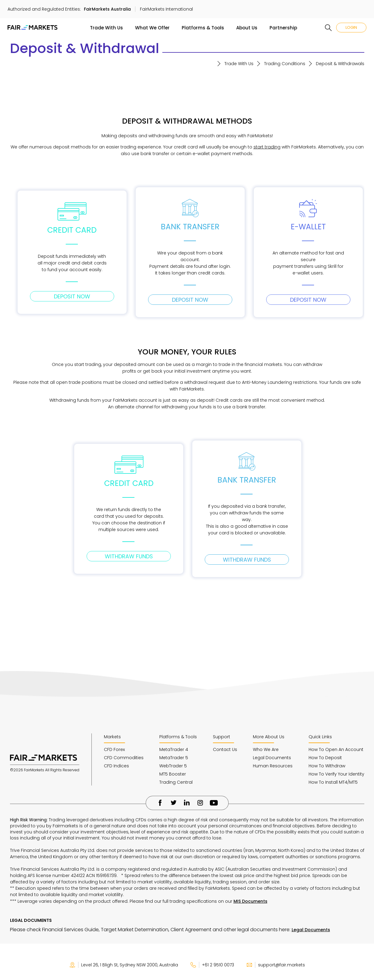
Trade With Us (106, 28)
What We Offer (152, 28)
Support (222, 737)
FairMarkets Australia (107, 9)
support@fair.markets (276, 965)
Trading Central (176, 782)
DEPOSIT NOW (72, 296)
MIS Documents (250, 901)
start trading (267, 147)
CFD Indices (116, 766)
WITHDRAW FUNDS (129, 556)
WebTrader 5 (173, 766)
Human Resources (273, 766)
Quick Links (320, 737)
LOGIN (351, 27)
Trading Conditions (285, 64)
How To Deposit (325, 758)
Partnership (283, 28)
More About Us (269, 737)
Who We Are (266, 749)
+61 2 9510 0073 (212, 965)
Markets (112, 737)
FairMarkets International (166, 9)
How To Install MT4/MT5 (333, 782)
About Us (247, 28)
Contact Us (225, 749)
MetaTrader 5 (174, 758)
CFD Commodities (124, 758)
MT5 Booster (173, 774)
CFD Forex (114, 749)
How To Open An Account (336, 749)
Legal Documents (272, 758)
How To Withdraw (327, 766)
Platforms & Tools (203, 28)
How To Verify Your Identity (336, 774)
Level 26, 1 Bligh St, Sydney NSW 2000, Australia (124, 965)
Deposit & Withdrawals (340, 64)
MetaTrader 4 (174, 749)
